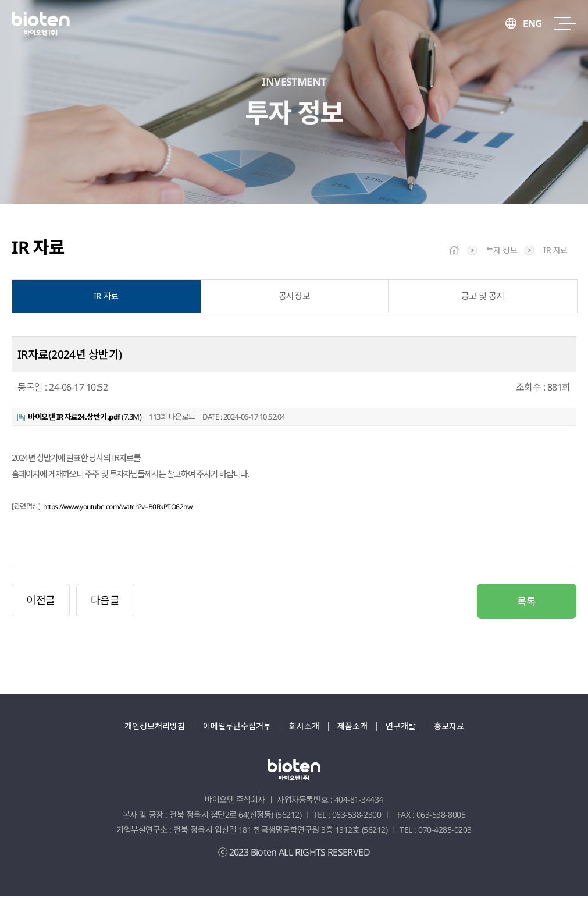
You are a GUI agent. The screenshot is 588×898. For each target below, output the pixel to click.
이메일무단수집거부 (237, 728)
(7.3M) (80, 419)
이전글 (41, 602)
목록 (527, 604)
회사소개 (304, 728)
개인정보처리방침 (155, 728)
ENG (532, 23)
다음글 (105, 602)
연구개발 (401, 728)
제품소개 (352, 728)
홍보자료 (449, 728)
